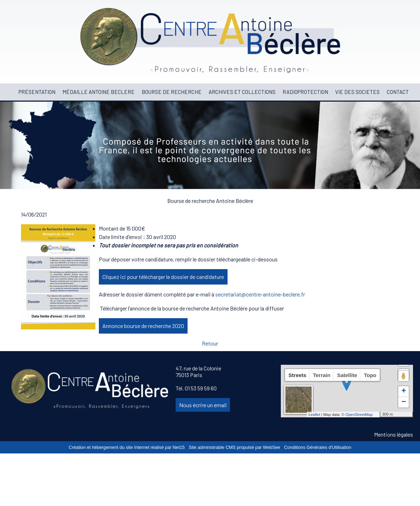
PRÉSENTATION (37, 92)
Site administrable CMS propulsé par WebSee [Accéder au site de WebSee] (234, 447)
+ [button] (404, 391)
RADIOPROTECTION (305, 92)
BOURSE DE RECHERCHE (172, 92)
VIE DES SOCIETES (357, 92)
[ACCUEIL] (12, 92)
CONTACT (398, 92)
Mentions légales (394, 434)
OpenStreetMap (359, 415)
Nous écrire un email (203, 405)
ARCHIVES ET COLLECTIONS (242, 92)
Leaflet (314, 415)
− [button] (404, 402)
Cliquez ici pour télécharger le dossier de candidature (163, 277)
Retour (210, 343)
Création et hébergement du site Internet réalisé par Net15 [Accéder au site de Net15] (127, 447)
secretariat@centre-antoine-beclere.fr (260, 294)
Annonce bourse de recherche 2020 (143, 326)
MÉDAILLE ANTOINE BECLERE (99, 92)
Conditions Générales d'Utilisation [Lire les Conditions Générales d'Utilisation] (318, 447)
